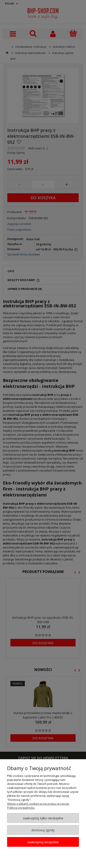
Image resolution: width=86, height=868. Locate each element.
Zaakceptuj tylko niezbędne (43, 818)
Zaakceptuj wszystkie (43, 842)
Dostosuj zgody (43, 830)
